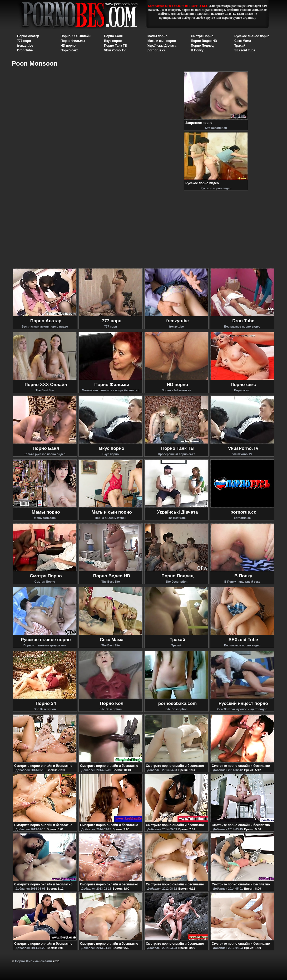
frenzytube (25, 46)
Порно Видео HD (204, 41)
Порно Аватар (28, 36)
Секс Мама (243, 41)
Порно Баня (113, 36)
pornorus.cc (157, 50)
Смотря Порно (202, 36)
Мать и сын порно (162, 41)
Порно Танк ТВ (116, 46)
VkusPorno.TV (115, 50)
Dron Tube (25, 50)
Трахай (240, 46)
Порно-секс (70, 50)
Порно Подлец (202, 46)
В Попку (197, 50)
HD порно (68, 46)
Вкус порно (113, 41)
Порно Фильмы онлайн (33, 961)
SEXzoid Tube (245, 50)
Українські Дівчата (162, 46)
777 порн (24, 41)
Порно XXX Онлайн (76, 36)
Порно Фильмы (73, 41)
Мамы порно (157, 36)
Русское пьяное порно (252, 36)
